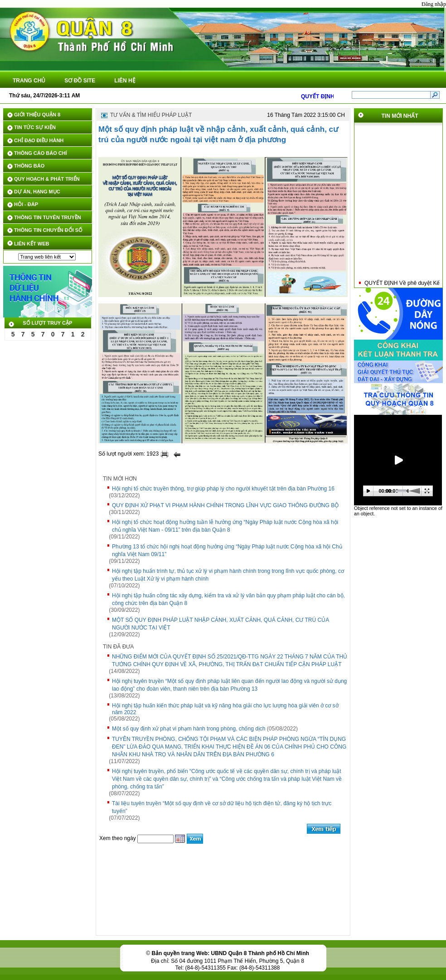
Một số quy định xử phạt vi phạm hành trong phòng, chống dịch (189, 729)
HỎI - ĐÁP (26, 204)
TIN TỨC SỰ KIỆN (35, 127)
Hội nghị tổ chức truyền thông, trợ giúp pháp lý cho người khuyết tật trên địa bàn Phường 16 (223, 489)
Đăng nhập (434, 4)
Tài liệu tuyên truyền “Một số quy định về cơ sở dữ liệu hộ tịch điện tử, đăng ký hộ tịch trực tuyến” (222, 807)
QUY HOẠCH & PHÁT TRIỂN (47, 179)
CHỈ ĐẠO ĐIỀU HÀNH (39, 140)
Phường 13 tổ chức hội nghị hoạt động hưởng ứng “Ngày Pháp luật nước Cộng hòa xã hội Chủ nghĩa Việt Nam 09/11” (227, 550)
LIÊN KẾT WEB (32, 244)
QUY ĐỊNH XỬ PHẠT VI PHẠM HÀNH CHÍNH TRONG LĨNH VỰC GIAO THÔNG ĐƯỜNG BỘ (225, 505)
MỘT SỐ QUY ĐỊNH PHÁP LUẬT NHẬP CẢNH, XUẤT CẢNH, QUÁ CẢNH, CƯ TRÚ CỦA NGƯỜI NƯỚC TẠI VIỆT (221, 624)
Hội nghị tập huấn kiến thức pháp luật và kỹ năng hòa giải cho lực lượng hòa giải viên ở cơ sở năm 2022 (225, 709)
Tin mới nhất (400, 116)
